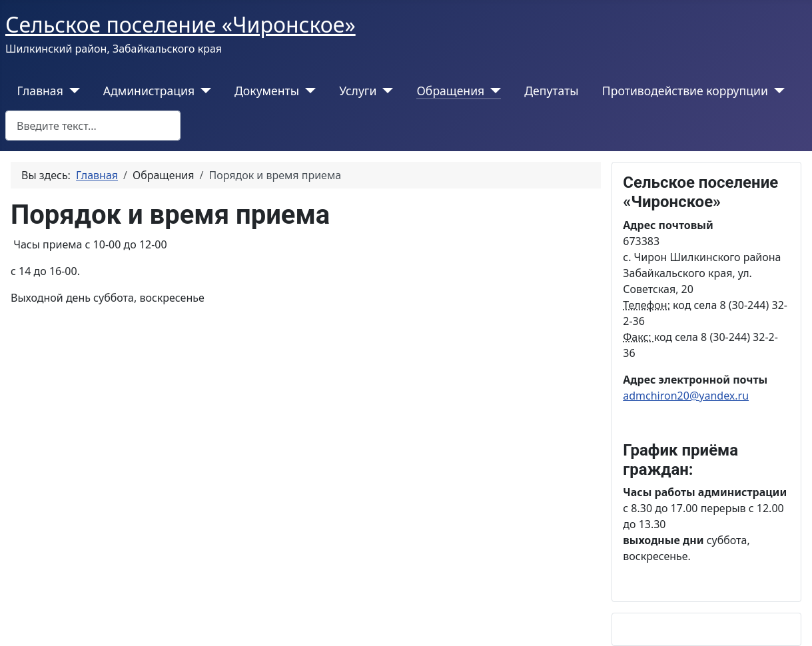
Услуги (358, 91)
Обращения (450, 91)
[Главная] (72, 91)
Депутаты (551, 91)
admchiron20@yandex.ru (686, 396)
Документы (267, 91)
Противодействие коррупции (685, 91)
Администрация (149, 91)
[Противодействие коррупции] (776, 91)
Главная (40, 91)
